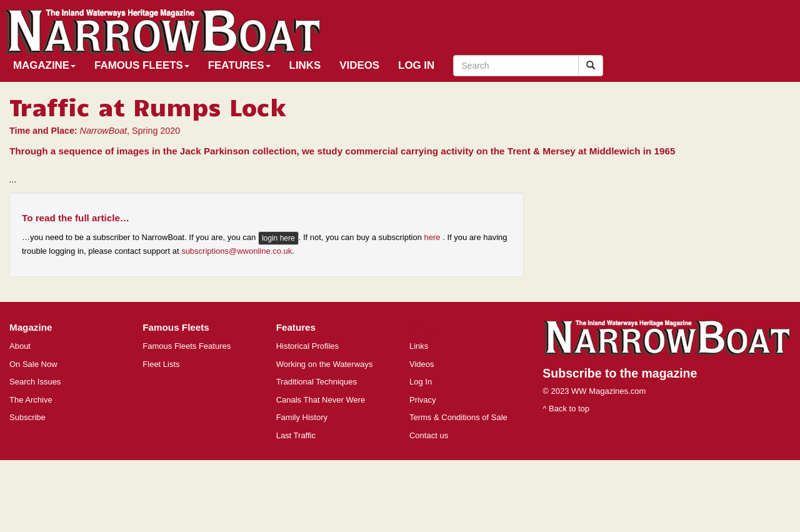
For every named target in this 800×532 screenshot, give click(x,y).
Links (305, 65)
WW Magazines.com (608, 391)
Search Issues (35, 382)
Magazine (44, 65)
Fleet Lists (161, 364)
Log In (416, 65)
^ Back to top (566, 409)
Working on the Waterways (325, 364)
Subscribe (27, 417)
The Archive (31, 400)
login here (278, 238)
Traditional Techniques (317, 382)
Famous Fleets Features (187, 346)
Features (239, 65)
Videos (359, 65)
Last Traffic (296, 435)
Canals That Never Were (321, 400)
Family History (302, 417)
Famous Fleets (142, 65)
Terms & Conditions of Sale (458, 417)
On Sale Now (33, 364)
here (434, 238)
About (20, 346)
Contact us (429, 435)
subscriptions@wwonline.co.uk (237, 251)
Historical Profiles (307, 346)
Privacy (423, 400)
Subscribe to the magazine (620, 373)
